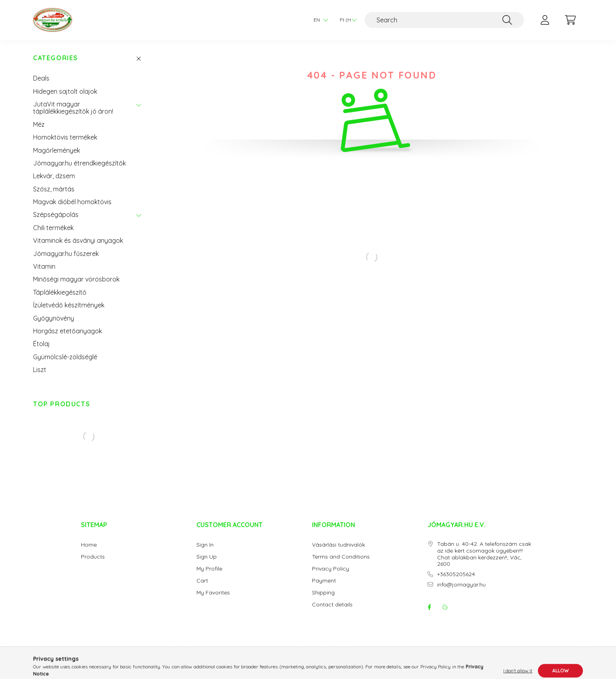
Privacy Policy (331, 569)
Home (89, 545)
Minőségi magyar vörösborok (76, 279)
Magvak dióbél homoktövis (72, 202)
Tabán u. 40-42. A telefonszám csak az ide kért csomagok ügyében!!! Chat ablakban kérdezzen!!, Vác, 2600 (484, 554)
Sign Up (207, 557)
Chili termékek (53, 228)
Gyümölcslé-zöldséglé (65, 357)
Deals (41, 78)
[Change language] (319, 20)
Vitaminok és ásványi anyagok (78, 240)
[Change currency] (346, 20)
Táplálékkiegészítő (60, 292)
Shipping (323, 593)
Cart (202, 581)
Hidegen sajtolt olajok (65, 91)
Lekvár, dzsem (54, 176)
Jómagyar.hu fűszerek (66, 254)
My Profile (209, 569)
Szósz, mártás (54, 189)
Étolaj (41, 344)
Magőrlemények (57, 150)
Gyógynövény (54, 318)
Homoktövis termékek (65, 137)
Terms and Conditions (341, 557)
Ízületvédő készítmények (69, 305)
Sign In (205, 545)
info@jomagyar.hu (461, 585)
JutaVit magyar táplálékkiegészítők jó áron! (73, 108)
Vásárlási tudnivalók (338, 545)
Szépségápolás (56, 215)
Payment (324, 581)
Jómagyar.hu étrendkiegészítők (79, 163)
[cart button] (570, 20)
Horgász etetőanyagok (68, 331)
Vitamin (44, 266)
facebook (429, 607)
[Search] (444, 20)
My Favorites (213, 593)
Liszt (40, 370)
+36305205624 (456, 574)
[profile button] (545, 20)
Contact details (332, 605)
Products (93, 557)
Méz (39, 124)
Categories (56, 58)
